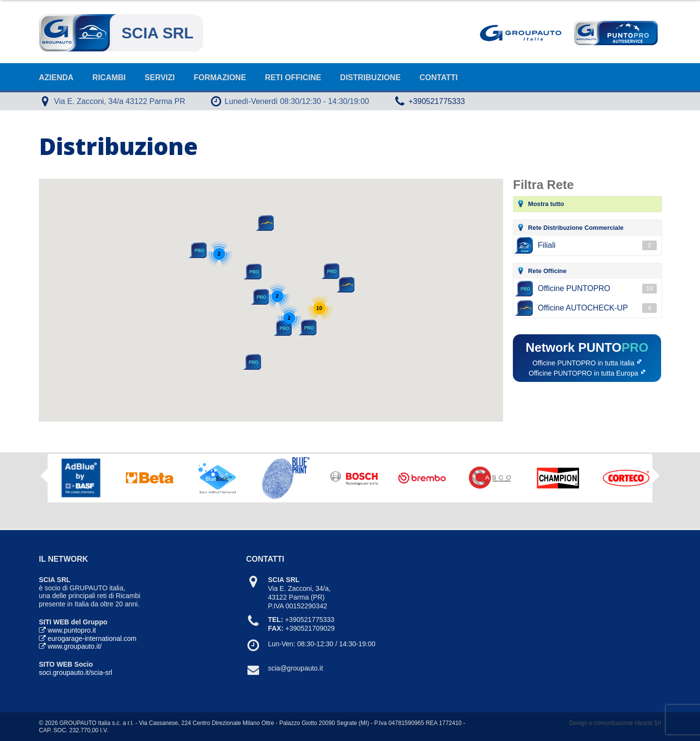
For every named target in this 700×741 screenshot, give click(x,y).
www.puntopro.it (72, 630)
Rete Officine (547, 271)
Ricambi (109, 78)
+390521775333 (437, 101)
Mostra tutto (546, 204)
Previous (44, 476)
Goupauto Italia (523, 33)
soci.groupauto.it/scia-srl (76, 672)
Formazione (220, 78)
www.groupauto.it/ (75, 646)
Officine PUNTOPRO (597, 289)
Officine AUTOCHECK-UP (597, 308)
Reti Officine (293, 78)
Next (656, 479)
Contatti (439, 78)
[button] (345, 285)
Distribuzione (370, 78)
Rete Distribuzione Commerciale (576, 228)
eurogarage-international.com (92, 638)
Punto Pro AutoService (615, 33)
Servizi (160, 78)
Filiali (597, 245)
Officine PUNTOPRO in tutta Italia (583, 363)
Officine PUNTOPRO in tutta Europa (584, 373)
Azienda (56, 78)
